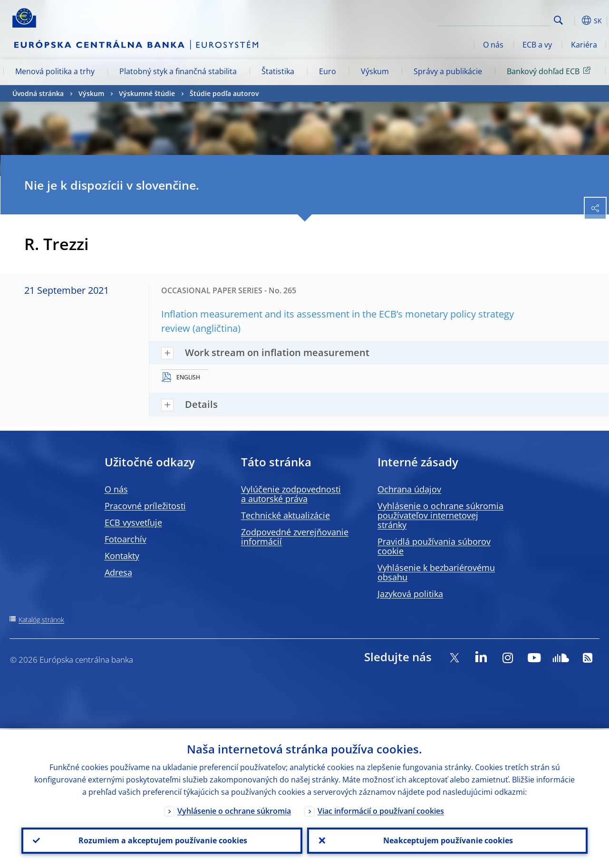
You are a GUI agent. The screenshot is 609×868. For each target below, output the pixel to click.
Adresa (118, 572)
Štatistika (278, 71)
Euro (328, 71)
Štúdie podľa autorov (224, 93)
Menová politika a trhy (55, 71)
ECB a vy (537, 45)
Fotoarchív (126, 539)
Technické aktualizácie (285, 515)
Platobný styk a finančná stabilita (178, 71)
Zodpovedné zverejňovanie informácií (295, 537)
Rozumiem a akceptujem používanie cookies (162, 840)
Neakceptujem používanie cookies (447, 840)
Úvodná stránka (38, 93)
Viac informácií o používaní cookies (381, 810)
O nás (493, 45)
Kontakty (122, 556)
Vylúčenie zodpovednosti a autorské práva (291, 494)
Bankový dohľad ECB (550, 71)
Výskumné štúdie (147, 93)
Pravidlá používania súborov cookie (434, 546)
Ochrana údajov (409, 489)
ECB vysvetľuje (133, 522)
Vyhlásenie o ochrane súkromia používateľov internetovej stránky (440, 515)
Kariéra (584, 45)
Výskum (375, 71)
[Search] (503, 19)
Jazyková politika (410, 594)
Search (558, 20)
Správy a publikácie (448, 71)
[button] (573, 20)
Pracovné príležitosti (145, 506)
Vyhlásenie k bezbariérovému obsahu (436, 572)
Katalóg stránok (41, 620)
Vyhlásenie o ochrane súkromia (234, 810)
